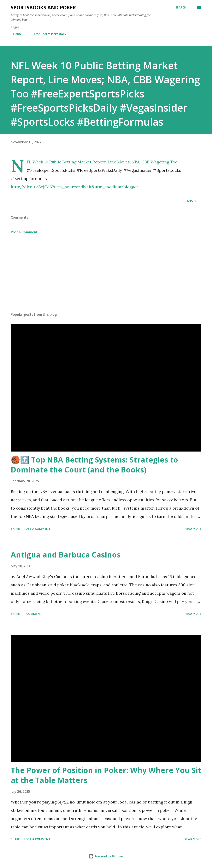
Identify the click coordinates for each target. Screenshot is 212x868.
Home (15, 34)
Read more (193, 529)
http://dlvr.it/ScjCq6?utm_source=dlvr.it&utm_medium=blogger (75, 187)
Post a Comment (24, 232)
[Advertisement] (106, 276)
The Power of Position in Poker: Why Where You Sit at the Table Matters (106, 775)
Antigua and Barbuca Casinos (66, 555)
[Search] (181, 7)
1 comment (33, 614)
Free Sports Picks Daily (48, 34)
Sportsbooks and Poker (43, 7)
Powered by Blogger (106, 856)
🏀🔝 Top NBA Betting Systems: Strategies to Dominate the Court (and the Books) (94, 465)
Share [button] (192, 201)
